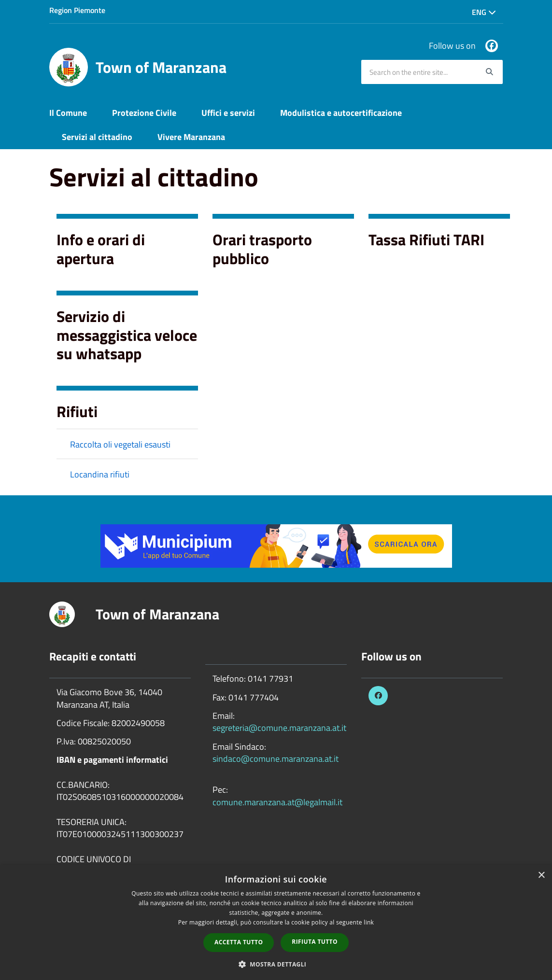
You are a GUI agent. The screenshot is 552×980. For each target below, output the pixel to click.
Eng (484, 12)
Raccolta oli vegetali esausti (120, 444)
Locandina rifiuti (100, 474)
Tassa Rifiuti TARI (426, 239)
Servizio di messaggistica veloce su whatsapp (127, 335)
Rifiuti (77, 411)
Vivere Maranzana (191, 137)
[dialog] (276, 923)
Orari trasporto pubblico (262, 249)
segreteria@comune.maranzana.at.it (279, 728)
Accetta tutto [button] (239, 942)
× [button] (541, 875)
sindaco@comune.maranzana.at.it (276, 759)
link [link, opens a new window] (369, 922)
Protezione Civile (144, 113)
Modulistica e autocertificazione (341, 113)
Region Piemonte (77, 10)
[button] (276, 964)
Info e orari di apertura (101, 249)
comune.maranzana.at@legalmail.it (277, 802)
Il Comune (68, 113)
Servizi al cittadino (97, 137)
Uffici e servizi (228, 113)
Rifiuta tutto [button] (315, 942)
